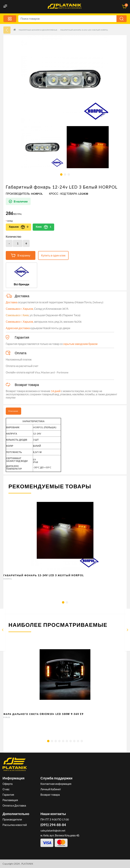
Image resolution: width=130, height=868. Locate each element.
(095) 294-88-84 (53, 825)
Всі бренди (21, 284)
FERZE (7, 717)
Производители (12, 819)
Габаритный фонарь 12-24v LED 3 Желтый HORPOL (44, 575)
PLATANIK (27, 864)
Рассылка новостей (15, 825)
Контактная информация (56, 784)
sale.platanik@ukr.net (53, 830)
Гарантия (8, 795)
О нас (6, 789)
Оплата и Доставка (14, 805)
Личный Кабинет (51, 789)
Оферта (8, 784)
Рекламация (10, 800)
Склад (10, 221)
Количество (13, 237)
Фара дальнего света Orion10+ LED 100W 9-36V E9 (44, 714)
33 (7, 30)
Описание (13, 411)
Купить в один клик (53, 255)
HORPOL (37, 194)
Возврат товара (50, 795)
